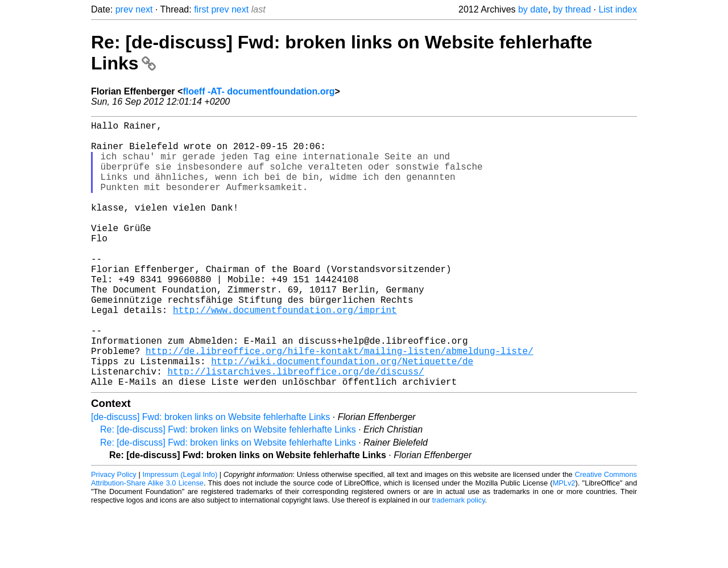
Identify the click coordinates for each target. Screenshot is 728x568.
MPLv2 (564, 542)
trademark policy (459, 559)
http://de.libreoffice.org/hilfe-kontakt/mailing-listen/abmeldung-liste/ (340, 403)
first (201, 9)
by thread (572, 9)
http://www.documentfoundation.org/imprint (285, 353)
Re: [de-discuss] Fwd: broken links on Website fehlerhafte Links (228, 489)
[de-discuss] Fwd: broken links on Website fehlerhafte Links (210, 476)
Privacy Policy (114, 534)
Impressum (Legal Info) (180, 534)
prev (124, 9)
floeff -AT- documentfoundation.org (258, 91)
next (144, 9)
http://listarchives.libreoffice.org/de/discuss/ (295, 428)
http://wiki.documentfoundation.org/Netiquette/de (342, 415)
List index (618, 9)
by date (533, 9)
